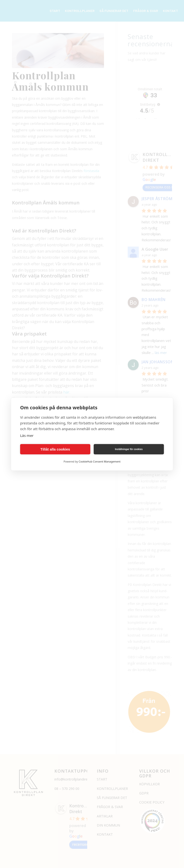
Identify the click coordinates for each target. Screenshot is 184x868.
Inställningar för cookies (129, 449)
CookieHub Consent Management (100, 461)
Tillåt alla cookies (55, 449)
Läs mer (27, 435)
